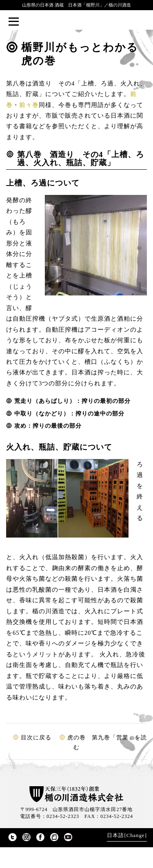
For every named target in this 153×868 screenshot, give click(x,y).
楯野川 (76, 22)
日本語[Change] (127, 835)
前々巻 (29, 105)
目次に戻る (36, 738)
